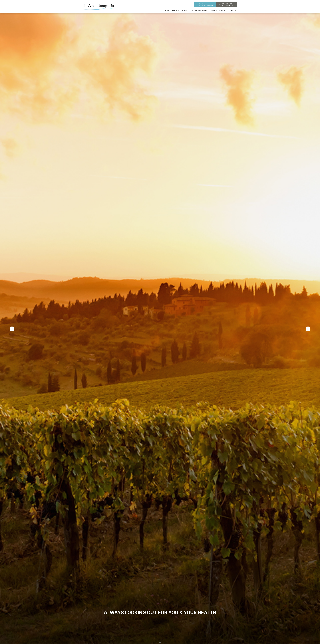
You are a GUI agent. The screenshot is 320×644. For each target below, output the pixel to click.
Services (185, 10)
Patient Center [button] (218, 10)
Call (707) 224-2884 (207, 4)
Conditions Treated (200, 10)
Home (167, 10)
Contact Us (233, 10)
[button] (157, 642)
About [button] (175, 10)
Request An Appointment (228, 4)
